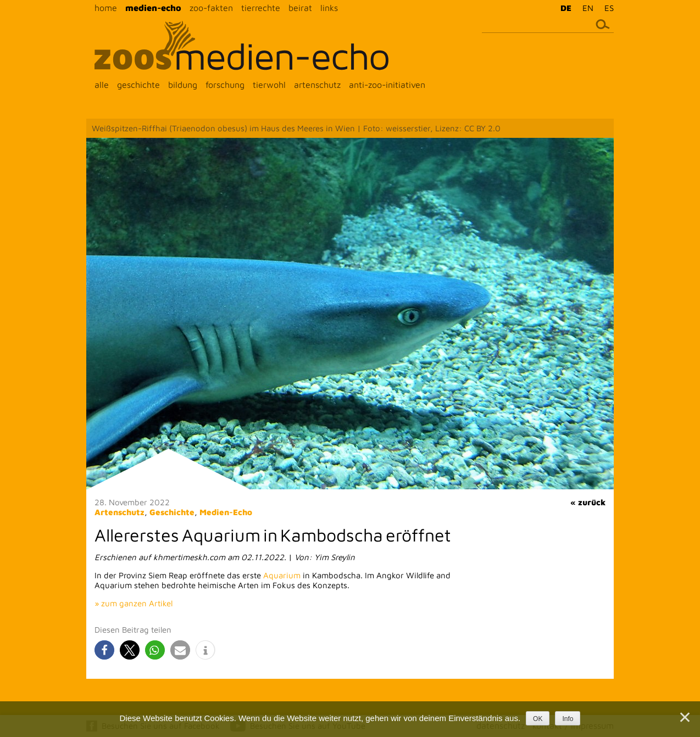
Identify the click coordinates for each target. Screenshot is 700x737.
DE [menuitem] (566, 8)
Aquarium (282, 575)
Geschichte (172, 512)
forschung (225, 85)
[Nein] (684, 717)
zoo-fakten (211, 8)
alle (102, 85)
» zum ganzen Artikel (134, 603)
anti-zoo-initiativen (387, 85)
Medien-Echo (226, 512)
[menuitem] (563, 8)
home (106, 8)
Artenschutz (120, 512)
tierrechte (261, 8)
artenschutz (317, 85)
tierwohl (269, 85)
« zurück (588, 502)
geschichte (138, 85)
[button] (104, 650)
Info (568, 719)
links (329, 8)
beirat (300, 8)
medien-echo (153, 8)
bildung (183, 85)
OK (538, 719)
